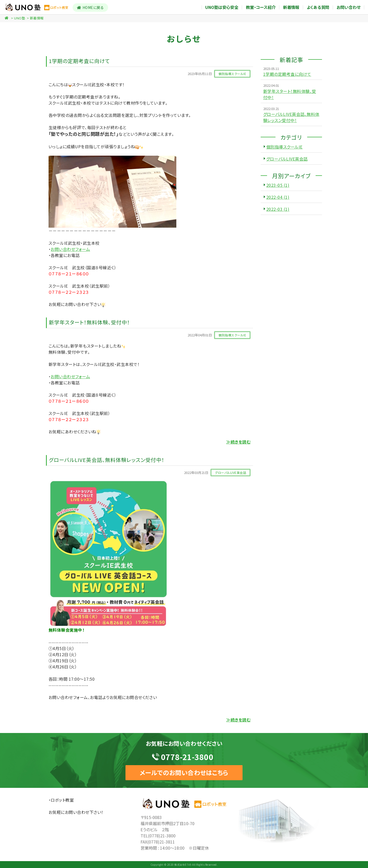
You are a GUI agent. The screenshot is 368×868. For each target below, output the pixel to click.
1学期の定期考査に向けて (287, 74)
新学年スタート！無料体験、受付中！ (290, 94)
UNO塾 (20, 18)
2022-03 (278, 209)
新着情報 (37, 18)
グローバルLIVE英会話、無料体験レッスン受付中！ (291, 117)
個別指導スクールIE (284, 147)
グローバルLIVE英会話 (287, 159)
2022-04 (278, 197)
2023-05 (278, 185)
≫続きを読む (238, 442)
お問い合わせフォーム (70, 249)
